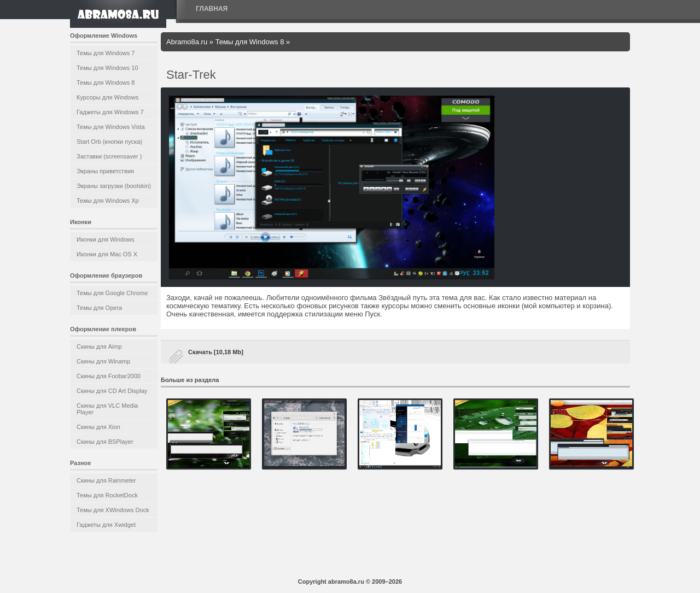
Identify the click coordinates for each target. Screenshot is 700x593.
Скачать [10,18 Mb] (216, 352)
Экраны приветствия (105, 171)
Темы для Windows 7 (106, 53)
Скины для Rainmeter (106, 480)
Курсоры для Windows (107, 97)
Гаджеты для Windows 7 (110, 112)
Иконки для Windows (106, 239)
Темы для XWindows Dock (113, 510)
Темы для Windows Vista (111, 127)
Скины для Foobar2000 (109, 376)
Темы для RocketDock (107, 495)
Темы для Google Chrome (112, 293)
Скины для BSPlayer (105, 442)
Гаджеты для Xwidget (106, 525)
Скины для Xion (98, 427)
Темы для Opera (99, 308)
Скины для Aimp (99, 347)
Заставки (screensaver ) (109, 156)
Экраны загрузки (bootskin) (114, 186)
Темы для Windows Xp (108, 201)
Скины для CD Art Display (112, 391)
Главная (212, 9)
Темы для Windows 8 (106, 83)
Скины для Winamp (103, 361)
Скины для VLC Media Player (107, 409)
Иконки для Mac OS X (107, 254)
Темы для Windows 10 (107, 68)
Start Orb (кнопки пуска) (109, 142)
